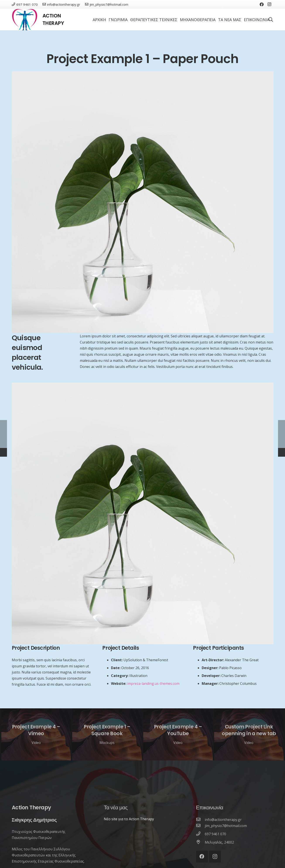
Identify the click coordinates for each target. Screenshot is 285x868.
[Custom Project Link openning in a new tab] (249, 734)
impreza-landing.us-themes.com (153, 683)
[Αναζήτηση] (271, 20)
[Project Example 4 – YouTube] (178, 734)
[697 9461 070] (200, 834)
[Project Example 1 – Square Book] (107, 734)
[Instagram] (270, 4)
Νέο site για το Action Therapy (129, 819)
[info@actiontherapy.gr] (200, 820)
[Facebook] (262, 4)
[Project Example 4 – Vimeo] (36, 734)
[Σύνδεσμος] (25, 20)
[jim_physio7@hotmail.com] (200, 826)
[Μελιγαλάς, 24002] (200, 842)
